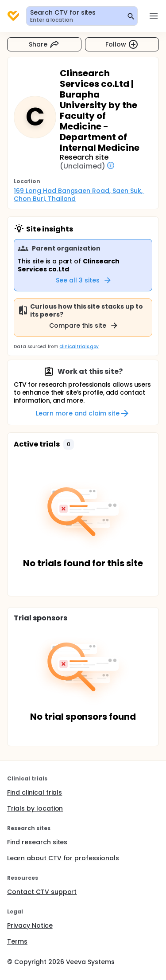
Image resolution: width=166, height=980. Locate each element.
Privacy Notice (30, 925)
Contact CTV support (42, 892)
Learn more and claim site (83, 413)
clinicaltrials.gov (79, 347)
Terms (17, 941)
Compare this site (84, 325)
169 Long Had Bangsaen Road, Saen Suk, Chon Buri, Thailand (79, 195)
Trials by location (35, 808)
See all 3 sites (84, 280)
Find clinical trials (35, 792)
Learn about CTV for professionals (63, 858)
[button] (69, 444)
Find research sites (37, 842)
